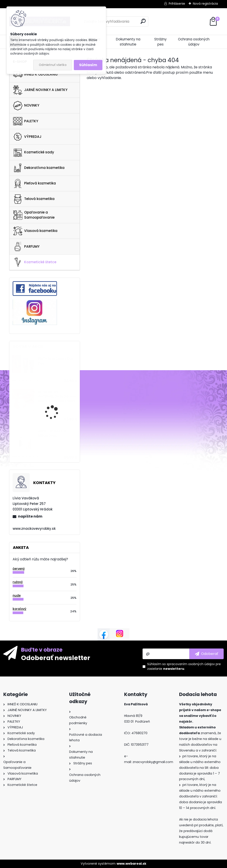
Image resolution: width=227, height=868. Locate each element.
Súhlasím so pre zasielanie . (184, 666)
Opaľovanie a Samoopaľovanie (34, 215)
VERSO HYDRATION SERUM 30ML (52, 433)
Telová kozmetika (34, 199)
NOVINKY (26, 106)
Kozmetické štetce (35, 262)
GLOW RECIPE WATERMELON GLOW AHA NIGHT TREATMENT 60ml (57, 397)
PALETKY (26, 121)
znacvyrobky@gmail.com (153, 762)
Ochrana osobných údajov (194, 42)
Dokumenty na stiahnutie (128, 42)
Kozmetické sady (34, 152)
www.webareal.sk (131, 864)
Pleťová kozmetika (34, 184)
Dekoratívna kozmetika (39, 168)
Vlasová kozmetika (35, 231)
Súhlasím (88, 65)
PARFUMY (26, 247)
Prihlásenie (177, 4)
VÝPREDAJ (27, 137)
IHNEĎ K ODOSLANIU (35, 74)
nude (17, 596)
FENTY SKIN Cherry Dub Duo (56, 361)
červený (19, 569)
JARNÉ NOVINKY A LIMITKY (40, 90)
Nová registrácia (205, 4)
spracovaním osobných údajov (191, 664)
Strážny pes (160, 42)
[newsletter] (206, 654)
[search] (143, 21)
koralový (20, 609)
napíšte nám (30, 516)
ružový (18, 582)
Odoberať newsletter (56, 658)
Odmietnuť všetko (53, 65)
